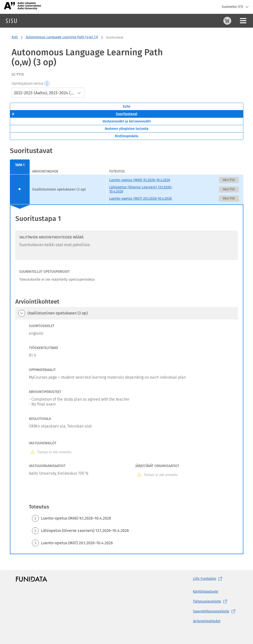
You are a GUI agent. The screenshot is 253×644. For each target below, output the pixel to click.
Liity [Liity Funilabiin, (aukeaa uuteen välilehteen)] (209, 579)
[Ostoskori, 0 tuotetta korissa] (203, 21)
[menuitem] (20, 167)
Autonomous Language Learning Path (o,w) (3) (62, 37)
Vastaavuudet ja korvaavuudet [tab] (127, 121)
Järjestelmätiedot (207, 621)
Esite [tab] (127, 107)
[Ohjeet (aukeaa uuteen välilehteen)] (215, 21)
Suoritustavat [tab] (127, 114)
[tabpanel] (127, 350)
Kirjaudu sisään (237, 21)
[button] (22, 313)
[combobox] (48, 93)
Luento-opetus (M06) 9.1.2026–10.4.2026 (140, 180)
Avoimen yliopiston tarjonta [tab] (127, 129)
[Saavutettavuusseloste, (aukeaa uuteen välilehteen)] (215, 611)
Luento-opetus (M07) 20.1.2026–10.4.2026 (140, 199)
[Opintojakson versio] (47, 84)
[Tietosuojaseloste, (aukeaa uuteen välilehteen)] (215, 602)
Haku (33, 21)
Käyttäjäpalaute (206, 592)
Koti (15, 37)
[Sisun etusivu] (11, 21)
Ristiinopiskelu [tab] (127, 136)
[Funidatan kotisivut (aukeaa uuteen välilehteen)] (32, 579)
